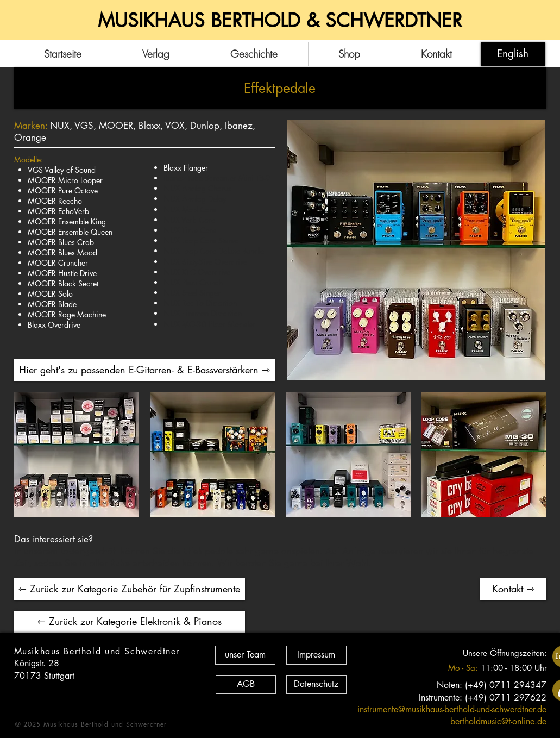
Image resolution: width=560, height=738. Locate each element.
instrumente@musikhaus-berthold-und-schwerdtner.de (452, 709)
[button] (77, 454)
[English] (513, 54)
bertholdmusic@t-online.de (498, 721)
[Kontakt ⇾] (513, 589)
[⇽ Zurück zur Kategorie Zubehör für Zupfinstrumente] (130, 589)
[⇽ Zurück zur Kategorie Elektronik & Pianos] (130, 622)
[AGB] (246, 684)
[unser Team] (245, 655)
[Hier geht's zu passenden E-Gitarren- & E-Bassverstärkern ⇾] (144, 370)
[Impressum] (316, 655)
